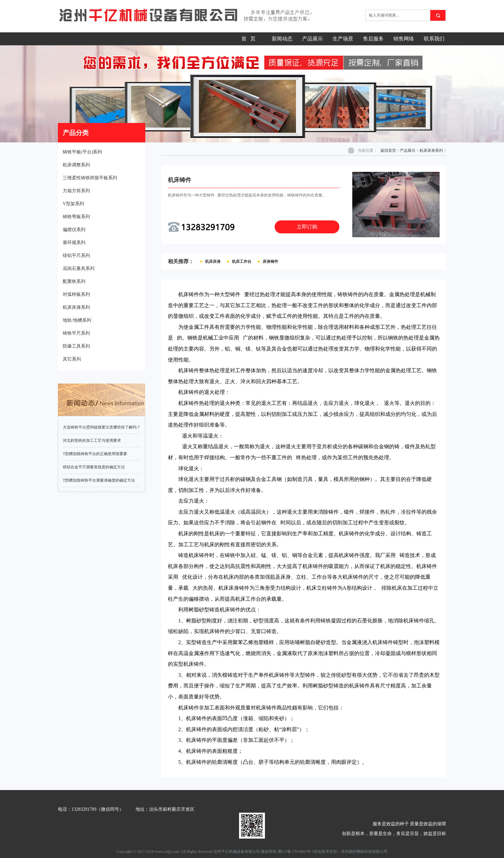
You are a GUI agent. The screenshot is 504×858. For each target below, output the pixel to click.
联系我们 (434, 39)
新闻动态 (282, 39)
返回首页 (388, 150)
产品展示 (312, 39)
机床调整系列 (76, 165)
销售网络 (404, 39)
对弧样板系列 (76, 294)
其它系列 (72, 359)
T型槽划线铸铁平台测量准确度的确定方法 (99, 480)
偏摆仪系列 (74, 230)
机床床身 (213, 262)
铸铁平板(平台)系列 (82, 152)
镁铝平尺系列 (76, 256)
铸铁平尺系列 (76, 333)
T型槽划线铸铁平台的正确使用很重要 (95, 454)
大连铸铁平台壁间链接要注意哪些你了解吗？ (102, 427)
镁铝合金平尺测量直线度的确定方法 (94, 467)
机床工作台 (242, 262)
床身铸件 (270, 262)
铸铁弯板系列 (76, 217)
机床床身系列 (76, 307)
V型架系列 (73, 204)
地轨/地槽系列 (77, 320)
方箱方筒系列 (76, 191)
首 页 (248, 39)
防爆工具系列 (76, 346)
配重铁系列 (74, 281)
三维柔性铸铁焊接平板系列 (90, 178)
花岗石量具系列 (79, 268)
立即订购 (307, 227)
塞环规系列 (74, 243)
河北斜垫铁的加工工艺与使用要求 (92, 440)
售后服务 (373, 39)
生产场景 (343, 39)
